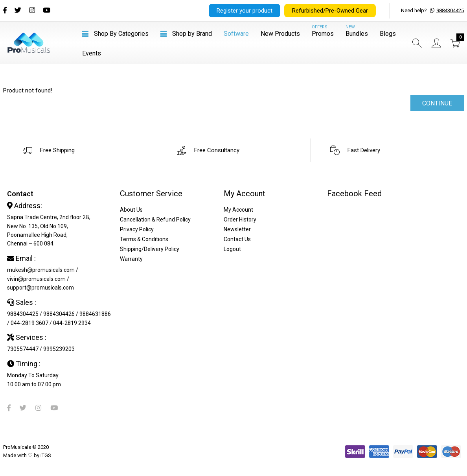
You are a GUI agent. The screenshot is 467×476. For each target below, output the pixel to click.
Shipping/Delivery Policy (150, 249)
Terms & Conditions (144, 239)
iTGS (46, 455)
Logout (232, 249)
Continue (437, 103)
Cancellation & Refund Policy (155, 220)
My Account (238, 210)
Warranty (131, 259)
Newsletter (237, 229)
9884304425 (450, 10)
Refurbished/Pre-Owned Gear (330, 11)
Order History (240, 220)
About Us (131, 210)
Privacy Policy (137, 229)
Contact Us (237, 239)
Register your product (245, 11)
